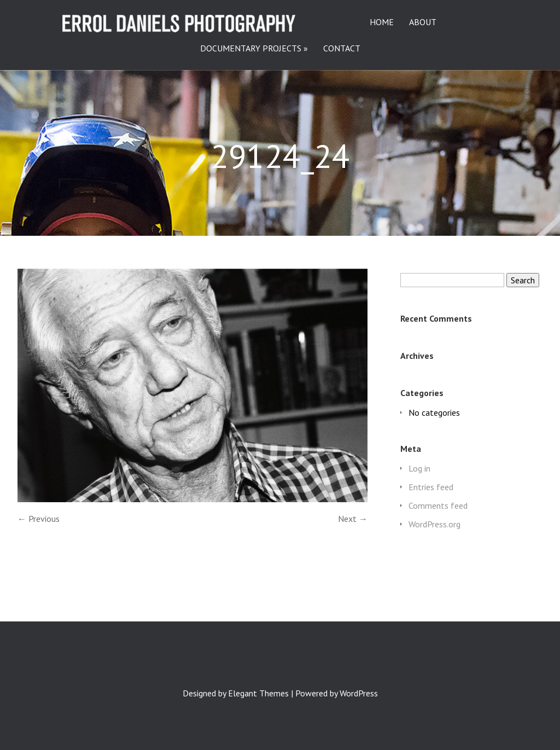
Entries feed (431, 487)
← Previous (39, 519)
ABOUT (423, 22)
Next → (353, 519)
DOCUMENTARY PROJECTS (251, 49)
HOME (382, 22)
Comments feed (438, 505)
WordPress (359, 693)
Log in (419, 468)
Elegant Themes (258, 693)
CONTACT (342, 49)
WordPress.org (434, 524)
